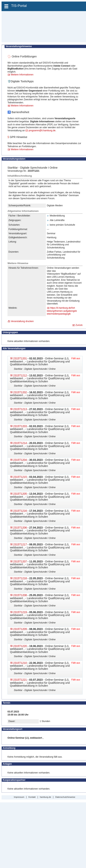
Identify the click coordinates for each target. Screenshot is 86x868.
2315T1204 (20, 460)
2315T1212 (20, 375)
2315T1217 (20, 544)
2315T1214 (20, 443)
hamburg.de (45, 797)
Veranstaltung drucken (22, 321)
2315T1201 (20, 358)
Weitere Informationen (22, 75)
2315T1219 (20, 612)
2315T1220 (20, 646)
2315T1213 (20, 409)
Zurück (79, 325)
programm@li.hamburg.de (42, 131)
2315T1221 (20, 680)
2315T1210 (20, 663)
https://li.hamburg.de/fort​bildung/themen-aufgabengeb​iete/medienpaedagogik (62, 311)
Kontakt (32, 797)
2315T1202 (20, 392)
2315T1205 (20, 494)
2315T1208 (20, 595)
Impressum (19, 797)
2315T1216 (20, 511)
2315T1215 (20, 477)
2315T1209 (20, 629)
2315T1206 (20, 528)
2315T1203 (20, 426)
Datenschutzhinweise (65, 797)
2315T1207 (20, 561)
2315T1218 (20, 578)
